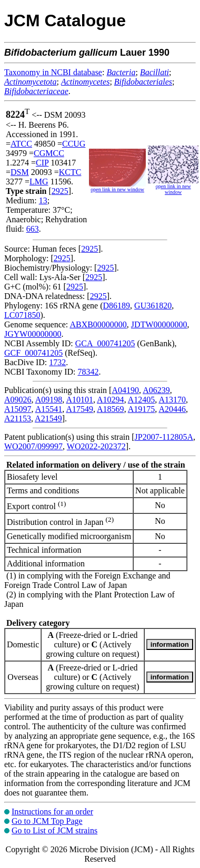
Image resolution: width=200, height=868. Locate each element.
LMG (39, 182)
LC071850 (22, 315)
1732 (57, 362)
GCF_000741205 (33, 353)
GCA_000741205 (105, 343)
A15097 (18, 409)
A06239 (156, 390)
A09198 (49, 400)
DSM (20, 172)
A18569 (111, 409)
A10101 (79, 400)
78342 (88, 372)
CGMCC (49, 153)
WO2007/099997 (33, 446)
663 (33, 229)
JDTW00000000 (159, 324)
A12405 (142, 400)
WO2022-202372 (96, 446)
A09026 (18, 400)
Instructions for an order (52, 812)
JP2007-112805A (164, 437)
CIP (42, 163)
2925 (60, 191)
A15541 (49, 409)
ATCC (21, 144)
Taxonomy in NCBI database (53, 72)
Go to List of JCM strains (54, 830)
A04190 (125, 390)
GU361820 (153, 306)
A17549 (79, 409)
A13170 (172, 400)
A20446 (172, 409)
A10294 (111, 400)
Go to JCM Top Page (47, 821)
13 (43, 200)
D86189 (117, 306)
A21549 (48, 419)
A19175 (142, 409)
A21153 (18, 419)
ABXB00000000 (98, 324)
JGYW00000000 (33, 334)
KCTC (70, 172)
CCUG (74, 144)
